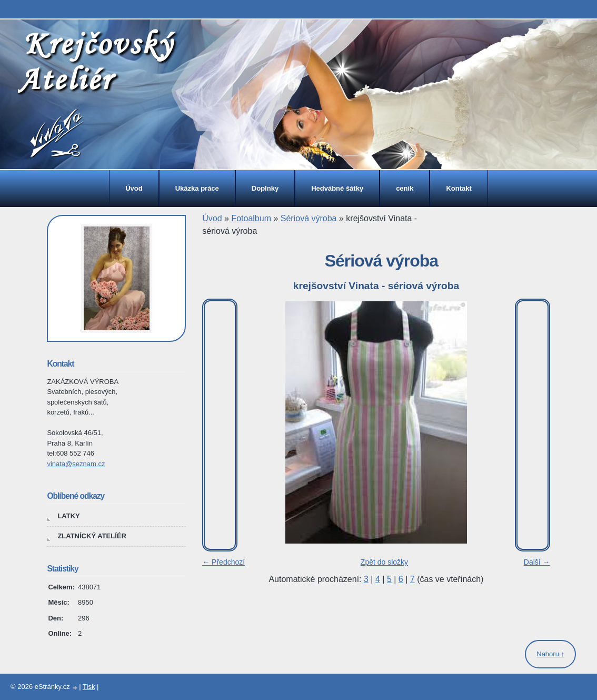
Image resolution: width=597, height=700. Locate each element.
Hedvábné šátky (337, 188)
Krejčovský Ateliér (96, 61)
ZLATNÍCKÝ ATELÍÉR (92, 536)
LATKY (68, 516)
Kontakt (459, 188)
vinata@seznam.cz (76, 464)
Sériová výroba (309, 218)
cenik (405, 188)
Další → (537, 562)
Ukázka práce (197, 188)
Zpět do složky (384, 562)
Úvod (134, 188)
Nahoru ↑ (550, 654)
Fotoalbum (251, 218)
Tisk (89, 687)
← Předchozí (223, 562)
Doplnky (265, 188)
